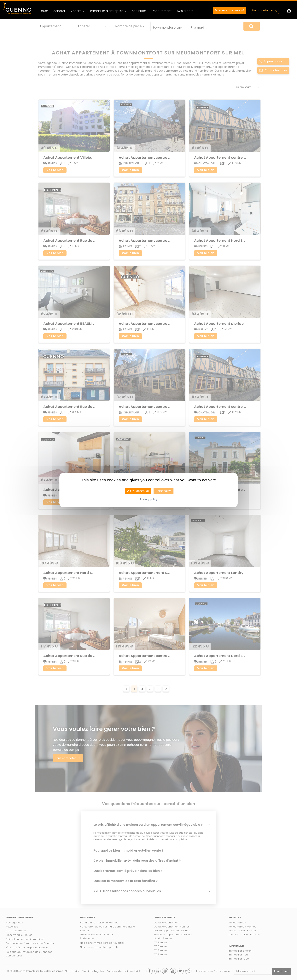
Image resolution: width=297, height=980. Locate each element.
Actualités (139, 11)
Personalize (164, 491)
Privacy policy (148, 499)
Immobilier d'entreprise (108, 11)
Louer (44, 11)
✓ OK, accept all (138, 491)
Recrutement (162, 11)
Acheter (59, 11)
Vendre (77, 11)
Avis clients (185, 11)
